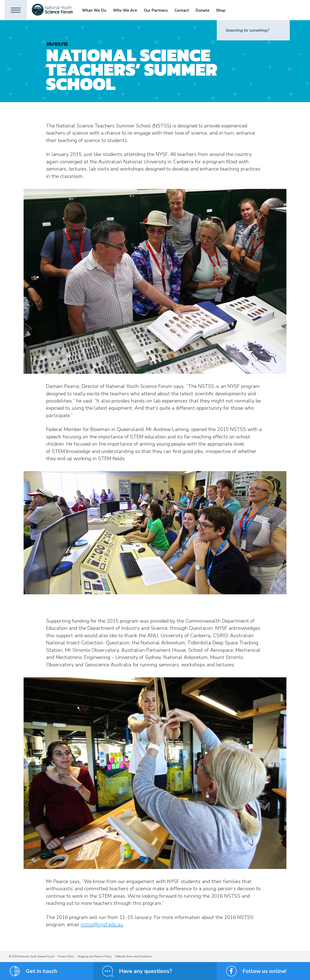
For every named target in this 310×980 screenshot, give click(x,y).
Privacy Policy (66, 956)
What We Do (94, 10)
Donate (203, 10)
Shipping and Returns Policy (95, 956)
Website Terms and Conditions (134, 956)
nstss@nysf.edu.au (102, 925)
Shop (221, 10)
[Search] (253, 30)
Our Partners (156, 10)
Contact (182, 10)
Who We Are (125, 10)
